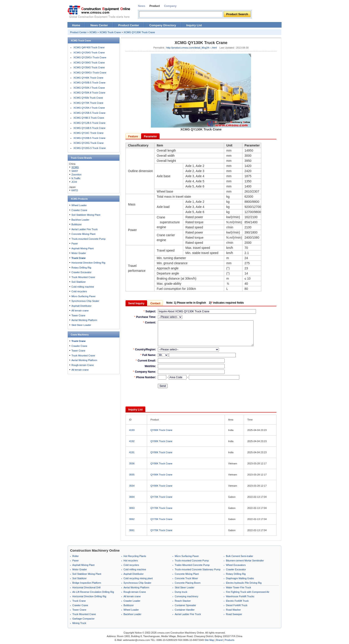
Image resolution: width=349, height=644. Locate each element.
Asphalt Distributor (81, 306)
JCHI (74, 182)
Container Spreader (185, 605)
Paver (75, 244)
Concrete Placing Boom (188, 583)
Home (76, 25)
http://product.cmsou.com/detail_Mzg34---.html (192, 48)
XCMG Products (79, 199)
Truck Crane (77, 158)
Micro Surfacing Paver (83, 296)
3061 (132, 530)
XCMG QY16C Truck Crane (88, 133)
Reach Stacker (183, 601)
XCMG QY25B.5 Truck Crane (89, 113)
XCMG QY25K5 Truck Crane (89, 53)
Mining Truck (79, 623)
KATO (75, 190)
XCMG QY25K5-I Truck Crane (90, 57)
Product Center (129, 25)
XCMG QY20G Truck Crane (89, 143)
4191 (132, 452)
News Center (99, 25)
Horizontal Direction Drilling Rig (88, 263)
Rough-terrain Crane (83, 365)
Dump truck (181, 592)
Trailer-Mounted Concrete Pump (192, 565)
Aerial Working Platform (84, 320)
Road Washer (233, 610)
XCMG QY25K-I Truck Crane (89, 108)
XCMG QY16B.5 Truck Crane (89, 128)
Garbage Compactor (83, 619)
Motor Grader (79, 253)
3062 (132, 519)
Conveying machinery (187, 596)
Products (229, 640)
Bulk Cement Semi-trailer (239, 556)
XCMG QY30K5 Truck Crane (89, 63)
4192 (132, 441)
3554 (132, 486)
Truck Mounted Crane (83, 277)
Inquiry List (194, 25)
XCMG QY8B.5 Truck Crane (89, 118)
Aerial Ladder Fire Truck (84, 229)
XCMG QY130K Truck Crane (139, 32)
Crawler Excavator (81, 272)
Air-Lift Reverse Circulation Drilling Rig (93, 592)
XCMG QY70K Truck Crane (88, 103)
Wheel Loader (79, 205)
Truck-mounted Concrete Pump (88, 239)
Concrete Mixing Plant (83, 234)
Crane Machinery (80, 335)
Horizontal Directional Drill (86, 587)
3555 (132, 475)
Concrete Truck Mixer (186, 578)
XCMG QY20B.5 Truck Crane (89, 138)
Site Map (209, 640)
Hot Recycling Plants (135, 556)
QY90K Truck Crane (161, 430)
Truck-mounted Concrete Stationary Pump (198, 569)
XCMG (93, 32)
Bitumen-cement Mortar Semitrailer (245, 561)
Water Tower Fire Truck (238, 587)
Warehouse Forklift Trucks (240, 596)
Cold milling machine (83, 287)
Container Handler (185, 610)
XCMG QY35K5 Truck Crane (89, 67)
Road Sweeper (234, 614)
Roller (76, 556)
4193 (132, 430)
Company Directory (163, 25)
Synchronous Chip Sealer (85, 301)
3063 (132, 508)
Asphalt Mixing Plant (83, 248)
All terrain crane (80, 311)
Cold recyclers (79, 291)
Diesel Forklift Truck (237, 605)
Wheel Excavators (236, 565)
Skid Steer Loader (81, 325)
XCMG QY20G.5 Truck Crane (90, 148)
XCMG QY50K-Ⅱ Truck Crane (89, 93)
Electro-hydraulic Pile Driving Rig (244, 583)
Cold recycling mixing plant (138, 578)
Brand (219, 640)
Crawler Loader (132, 601)
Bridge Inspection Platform (87, 583)
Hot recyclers (131, 561)
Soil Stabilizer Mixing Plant (86, 215)
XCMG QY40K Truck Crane (88, 78)
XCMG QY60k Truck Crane (88, 98)
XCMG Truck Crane (110, 32)
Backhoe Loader (80, 220)
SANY (75, 171)
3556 (132, 463)
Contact (155, 303)
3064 (132, 497)
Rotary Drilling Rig (81, 268)
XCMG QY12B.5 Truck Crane (89, 123)
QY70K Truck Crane (161, 497)
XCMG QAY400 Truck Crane (89, 47)
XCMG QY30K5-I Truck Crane (90, 73)
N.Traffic (76, 178)
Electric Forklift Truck (237, 601)
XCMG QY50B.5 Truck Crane (89, 83)
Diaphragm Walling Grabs (240, 578)
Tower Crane (78, 315)
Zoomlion (76, 175)
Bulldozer (77, 224)
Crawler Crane (79, 210)
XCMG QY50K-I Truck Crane (89, 88)
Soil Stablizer (79, 282)
